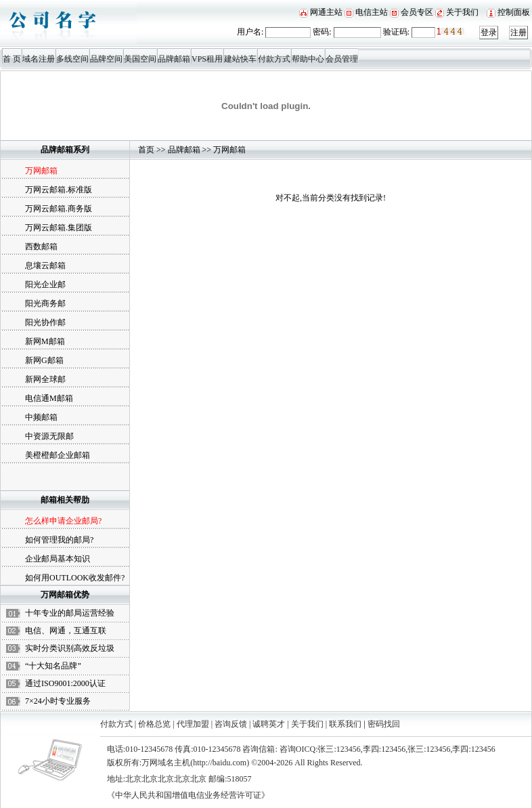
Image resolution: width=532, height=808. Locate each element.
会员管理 (342, 59)
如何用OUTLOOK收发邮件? (75, 578)
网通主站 (326, 12)
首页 (146, 150)
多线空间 (72, 59)
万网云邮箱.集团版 (59, 228)
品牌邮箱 (174, 59)
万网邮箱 (229, 150)
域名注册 (39, 59)
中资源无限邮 (49, 436)
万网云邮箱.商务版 (59, 209)
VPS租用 (207, 59)
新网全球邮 (45, 379)
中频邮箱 (41, 417)
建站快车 (240, 59)
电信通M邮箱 (49, 398)
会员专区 (417, 12)
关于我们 (462, 12)
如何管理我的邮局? (59, 540)
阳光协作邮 (45, 322)
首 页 (12, 59)
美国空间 (140, 59)
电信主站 (372, 12)
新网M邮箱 (45, 341)
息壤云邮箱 (45, 265)
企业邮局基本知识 (58, 559)
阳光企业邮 (45, 284)
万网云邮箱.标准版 (59, 190)
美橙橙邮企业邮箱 (58, 455)
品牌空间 (106, 59)
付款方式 (274, 59)
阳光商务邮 (45, 303)
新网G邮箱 (44, 360)
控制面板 (514, 12)
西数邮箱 (41, 247)
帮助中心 (308, 59)
